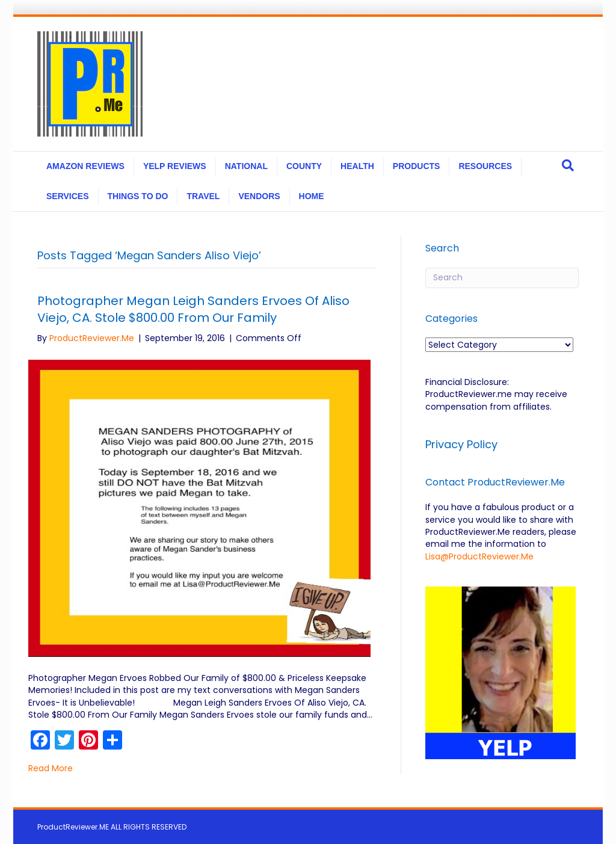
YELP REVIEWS (175, 166)
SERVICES (68, 196)
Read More (51, 768)
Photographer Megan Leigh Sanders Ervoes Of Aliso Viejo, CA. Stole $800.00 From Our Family (193, 309)
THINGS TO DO (138, 196)
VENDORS (259, 196)
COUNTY (304, 166)
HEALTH (357, 166)
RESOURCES (485, 166)
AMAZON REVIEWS (85, 166)
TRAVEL (203, 196)
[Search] (568, 165)
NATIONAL (246, 166)
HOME (312, 196)
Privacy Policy (463, 444)
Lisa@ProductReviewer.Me (479, 556)
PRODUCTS (417, 166)
